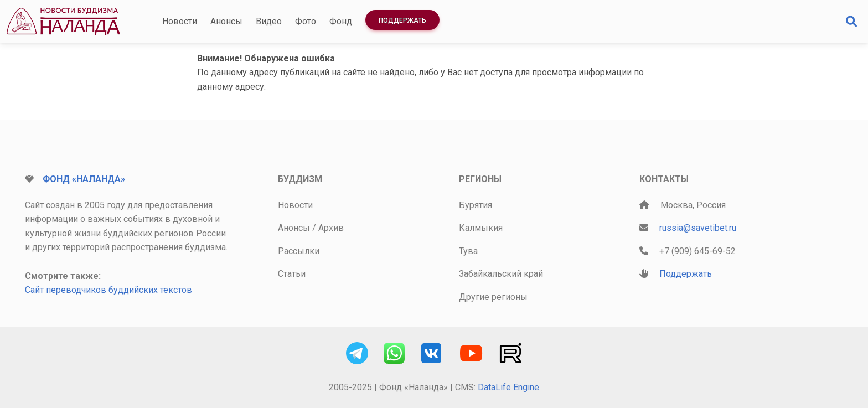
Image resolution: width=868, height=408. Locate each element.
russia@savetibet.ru (698, 228)
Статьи (292, 274)
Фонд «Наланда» (84, 179)
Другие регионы (493, 297)
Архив (331, 228)
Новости (180, 21)
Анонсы (226, 21)
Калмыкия (481, 228)
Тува (468, 251)
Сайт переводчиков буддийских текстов (108, 290)
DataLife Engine (508, 387)
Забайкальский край (501, 274)
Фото (306, 21)
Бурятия (476, 205)
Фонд (341, 21)
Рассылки (299, 251)
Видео (269, 21)
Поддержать (402, 20)
